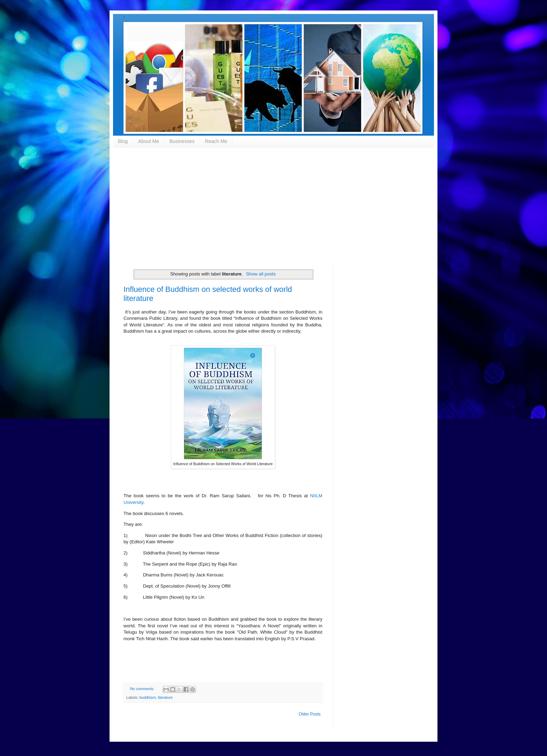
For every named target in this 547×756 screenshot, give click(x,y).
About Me (149, 141)
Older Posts (310, 714)
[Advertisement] (273, 207)
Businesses (182, 141)
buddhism (148, 697)
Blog (123, 141)
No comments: (143, 689)
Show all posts (261, 274)
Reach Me (216, 141)
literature (165, 697)
